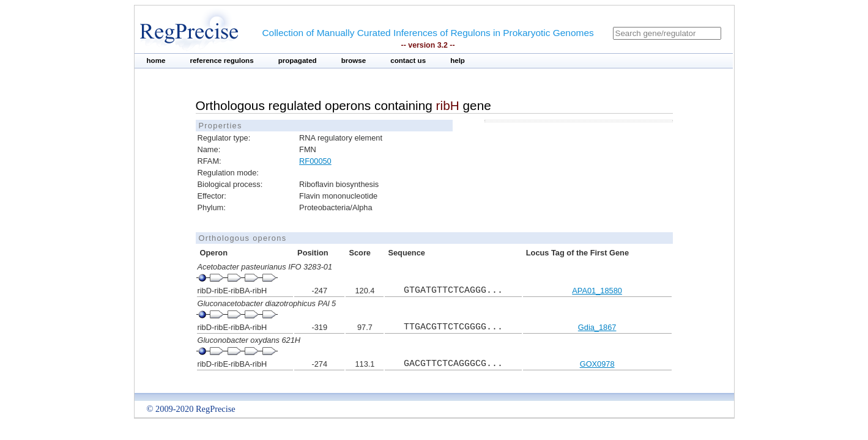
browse (354, 61)
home (156, 61)
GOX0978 (597, 364)
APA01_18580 (597, 291)
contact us (408, 61)
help (458, 61)
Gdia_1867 (597, 327)
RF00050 (315, 161)
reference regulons (221, 61)
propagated (298, 61)
